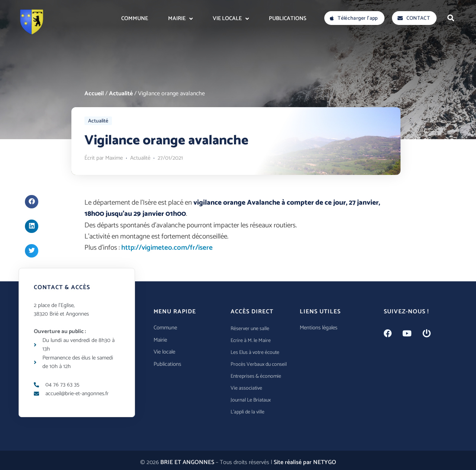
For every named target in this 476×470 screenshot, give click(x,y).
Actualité (121, 94)
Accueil (94, 94)
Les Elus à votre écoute (255, 353)
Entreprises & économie (256, 376)
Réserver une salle (250, 329)
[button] (451, 18)
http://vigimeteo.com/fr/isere (167, 248)
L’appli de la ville (247, 412)
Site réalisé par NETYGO (305, 462)
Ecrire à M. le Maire (251, 341)
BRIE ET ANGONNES (187, 462)
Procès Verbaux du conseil (259, 365)
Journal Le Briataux (251, 400)
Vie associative (246, 388)
